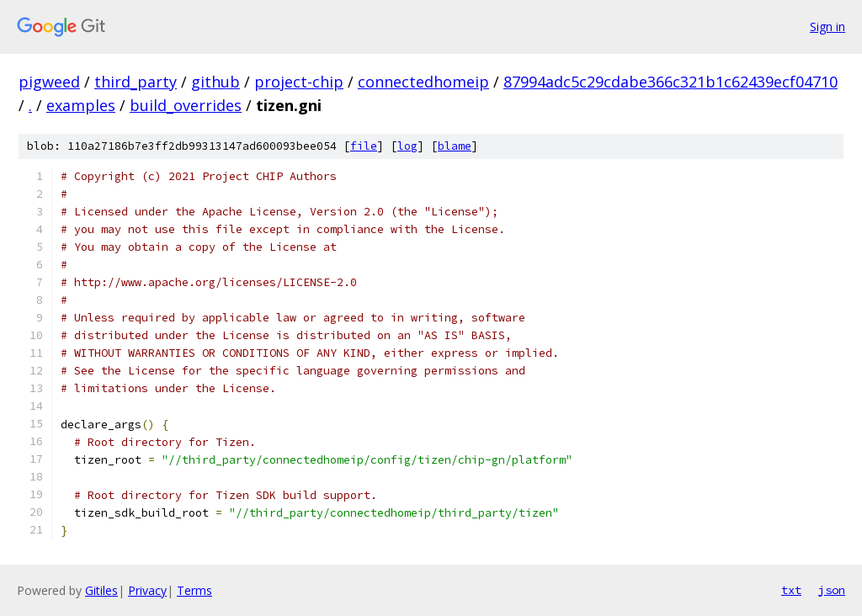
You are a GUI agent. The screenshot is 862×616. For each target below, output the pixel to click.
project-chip (299, 82)
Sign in (827, 27)
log (407, 146)
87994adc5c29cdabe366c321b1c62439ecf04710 (670, 82)
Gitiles (101, 590)
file (364, 146)
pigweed (49, 82)
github (215, 82)
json (832, 590)
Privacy (147, 590)
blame (455, 146)
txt (791, 590)
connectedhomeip (423, 82)
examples (81, 105)
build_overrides (186, 105)
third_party (136, 82)
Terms (194, 590)
